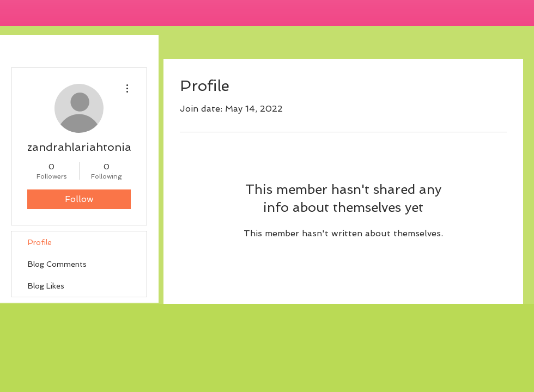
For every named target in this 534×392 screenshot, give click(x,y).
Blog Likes (46, 286)
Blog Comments (57, 264)
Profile (40, 242)
